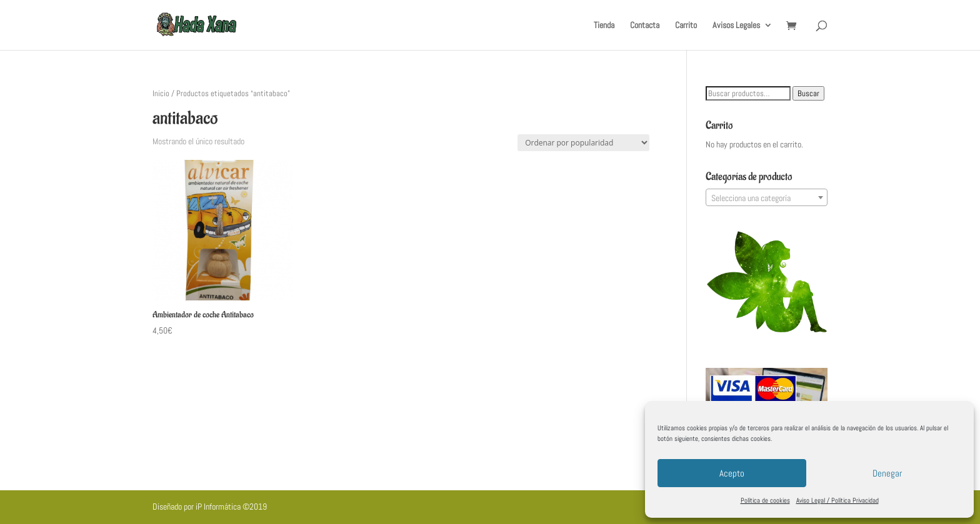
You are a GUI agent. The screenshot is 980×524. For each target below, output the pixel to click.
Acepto (732, 473)
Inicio (161, 93)
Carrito (686, 26)
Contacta (645, 26)
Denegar (887, 473)
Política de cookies (765, 500)
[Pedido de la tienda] (583, 143)
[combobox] (767, 197)
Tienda (604, 26)
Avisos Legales (736, 26)
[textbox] (767, 198)
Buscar (808, 93)
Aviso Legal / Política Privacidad (837, 500)
